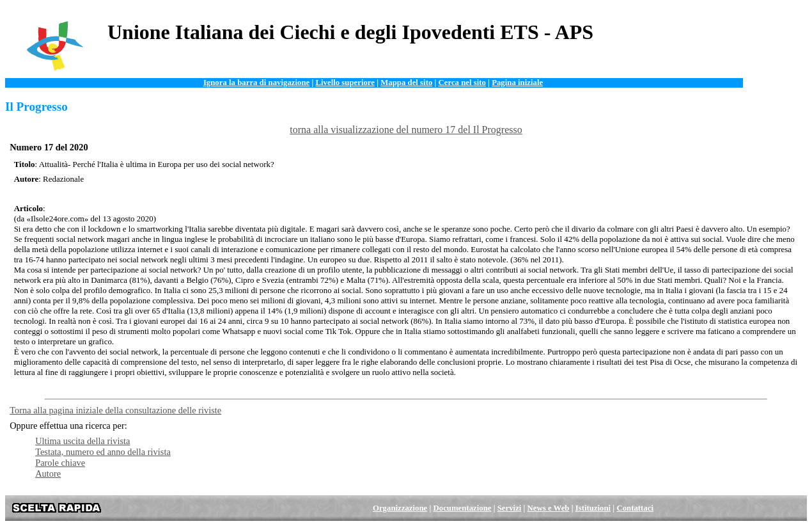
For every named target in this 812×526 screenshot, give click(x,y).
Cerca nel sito (462, 83)
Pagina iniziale (517, 83)
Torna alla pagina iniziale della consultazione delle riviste (115, 410)
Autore (48, 474)
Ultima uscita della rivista (82, 441)
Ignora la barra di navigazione (256, 83)
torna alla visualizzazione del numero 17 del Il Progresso (406, 130)
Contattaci (635, 508)
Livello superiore (345, 83)
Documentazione (463, 508)
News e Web (549, 508)
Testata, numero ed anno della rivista (103, 452)
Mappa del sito (406, 83)
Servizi (510, 508)
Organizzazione (400, 508)
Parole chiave (60, 463)
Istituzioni (593, 508)
